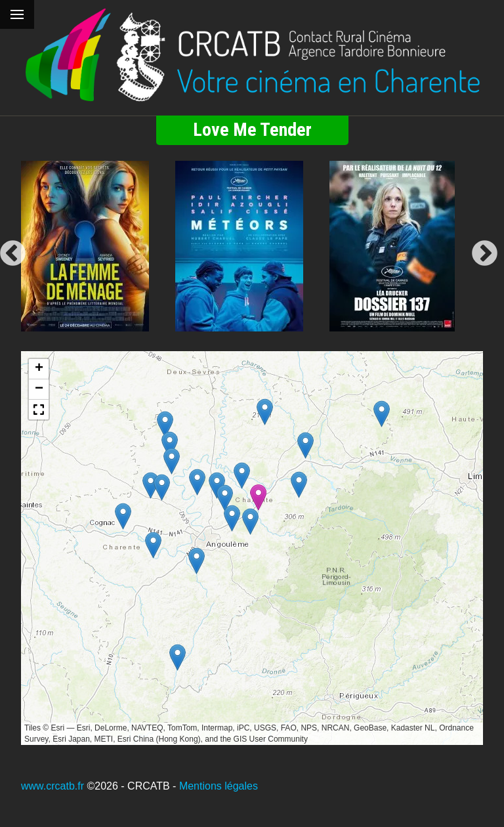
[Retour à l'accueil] (252, 55)
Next (485, 254)
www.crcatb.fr (52, 786)
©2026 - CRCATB (128, 786)
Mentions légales (219, 786)
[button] (299, 485)
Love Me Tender (252, 130)
